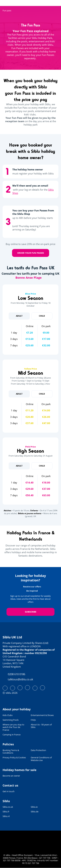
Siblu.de (35, 812)
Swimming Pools (11, 720)
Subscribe (31, 612)
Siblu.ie (34, 807)
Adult (19, 316)
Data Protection (38, 750)
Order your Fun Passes (31, 253)
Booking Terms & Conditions (11, 752)
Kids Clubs (8, 715)
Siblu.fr (6, 812)
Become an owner (11, 776)
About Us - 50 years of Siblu (41, 726)
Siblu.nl (6, 816)
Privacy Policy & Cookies (14, 758)
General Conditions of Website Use (41, 759)
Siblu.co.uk (8, 807)
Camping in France (12, 735)
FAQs (33, 720)
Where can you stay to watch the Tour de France (13, 727)
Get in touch (9, 791)
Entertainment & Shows (42, 715)
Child (42, 316)
